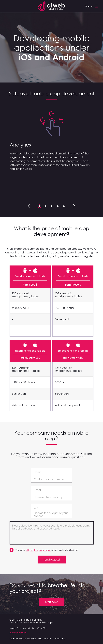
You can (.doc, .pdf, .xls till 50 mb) (47, 550)
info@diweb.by (18, 633)
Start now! (52, 602)
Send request (52, 560)
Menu (91, 6)
